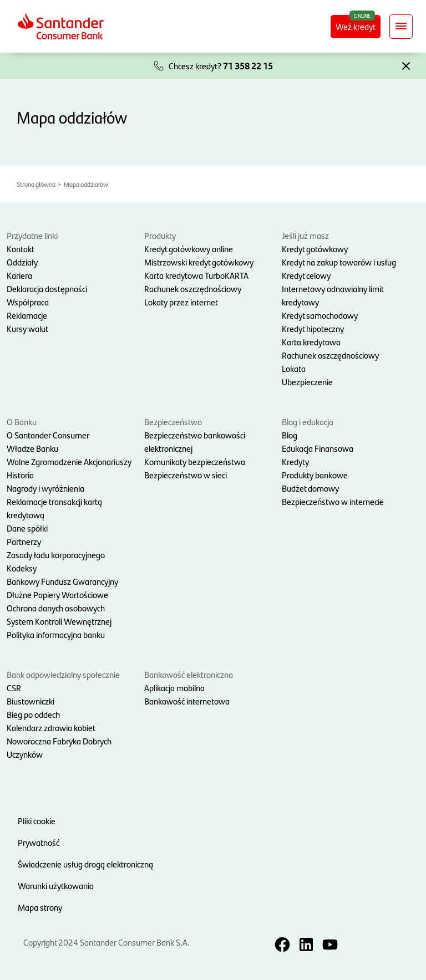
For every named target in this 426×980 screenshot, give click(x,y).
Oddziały (22, 262)
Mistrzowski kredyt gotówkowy (199, 262)
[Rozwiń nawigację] (401, 27)
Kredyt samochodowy (320, 315)
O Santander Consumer (48, 435)
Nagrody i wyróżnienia (45, 488)
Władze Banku (32, 448)
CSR (14, 688)
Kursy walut (27, 328)
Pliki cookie (37, 821)
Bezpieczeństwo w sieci (186, 475)
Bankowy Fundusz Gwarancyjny (62, 581)
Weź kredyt (358, 26)
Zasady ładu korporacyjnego (56, 555)
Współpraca (28, 302)
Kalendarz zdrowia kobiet (51, 728)
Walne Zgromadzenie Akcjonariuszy (69, 461)
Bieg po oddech (33, 714)
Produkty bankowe (315, 475)
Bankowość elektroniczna (189, 674)
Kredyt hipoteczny (313, 328)
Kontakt (21, 249)
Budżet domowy (310, 488)
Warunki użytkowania (56, 885)
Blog (290, 435)
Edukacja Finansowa (318, 448)
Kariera (19, 275)
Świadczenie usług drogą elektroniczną (85, 864)
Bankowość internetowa (187, 701)
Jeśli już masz (305, 235)
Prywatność (39, 842)
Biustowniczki (31, 701)
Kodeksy (22, 568)
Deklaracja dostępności (47, 289)
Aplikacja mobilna (174, 688)
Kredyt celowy (306, 275)
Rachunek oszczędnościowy (193, 289)
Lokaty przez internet (181, 302)
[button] (406, 65)
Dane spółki (27, 528)
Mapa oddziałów (86, 184)
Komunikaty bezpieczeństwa (195, 461)
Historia (20, 475)
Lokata (294, 368)
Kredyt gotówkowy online (189, 249)
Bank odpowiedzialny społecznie (63, 674)
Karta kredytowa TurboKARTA (196, 275)
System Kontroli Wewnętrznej (59, 621)
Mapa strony (40, 907)
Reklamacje (27, 315)
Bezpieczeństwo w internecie (333, 501)
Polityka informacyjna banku (56, 634)
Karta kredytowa (311, 342)
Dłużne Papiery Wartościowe (57, 594)
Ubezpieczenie (307, 382)
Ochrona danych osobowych (56, 608)
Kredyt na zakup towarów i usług (339, 262)
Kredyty (295, 461)
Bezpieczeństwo (173, 422)
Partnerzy (24, 541)
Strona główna (36, 184)
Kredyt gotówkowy (315, 249)
